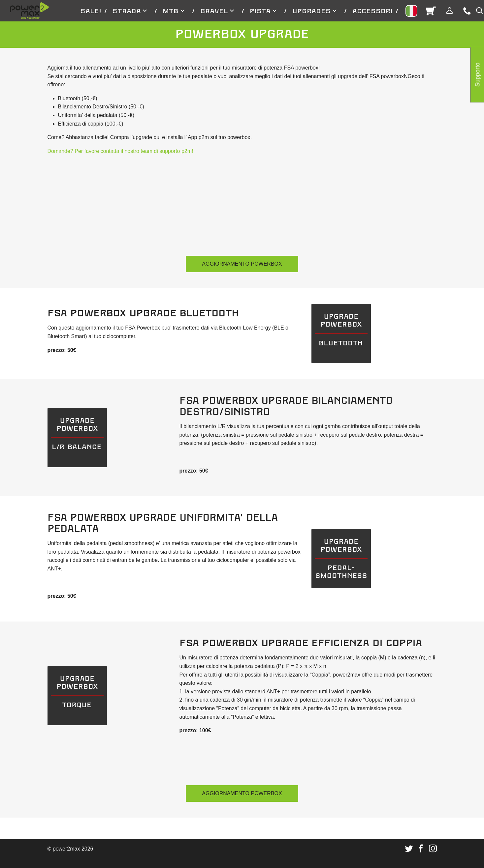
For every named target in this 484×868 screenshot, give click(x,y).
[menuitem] (91, 11)
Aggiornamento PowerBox (242, 264)
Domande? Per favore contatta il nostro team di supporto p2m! (120, 151)
